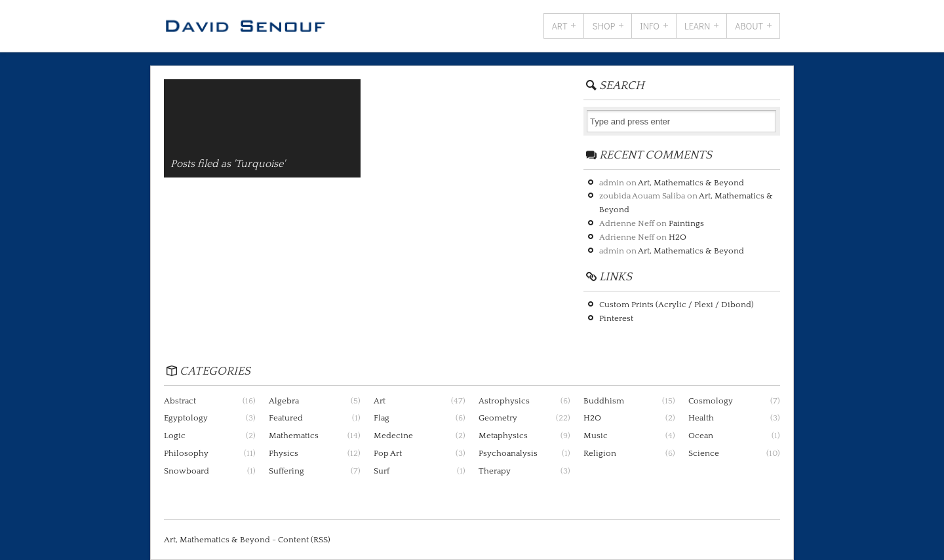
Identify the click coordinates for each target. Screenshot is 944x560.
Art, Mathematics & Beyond (691, 183)
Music (596, 436)
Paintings (686, 223)
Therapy (495, 471)
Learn (697, 26)
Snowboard (187, 471)
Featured (286, 418)
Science (704, 453)
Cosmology (711, 401)
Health (701, 418)
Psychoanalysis (508, 453)
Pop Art (388, 453)
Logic (175, 436)
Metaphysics (503, 436)
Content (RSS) (304, 540)
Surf (382, 471)
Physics (284, 453)
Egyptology (186, 418)
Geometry (498, 418)
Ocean (701, 436)
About (749, 26)
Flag (382, 418)
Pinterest (616, 318)
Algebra (284, 401)
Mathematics (294, 436)
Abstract (180, 401)
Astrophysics (504, 401)
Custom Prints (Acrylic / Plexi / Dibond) (677, 305)
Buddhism (604, 401)
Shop (603, 26)
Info (650, 26)
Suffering (286, 471)
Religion (600, 453)
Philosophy (186, 453)
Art (560, 26)
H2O (678, 237)
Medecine (393, 436)
